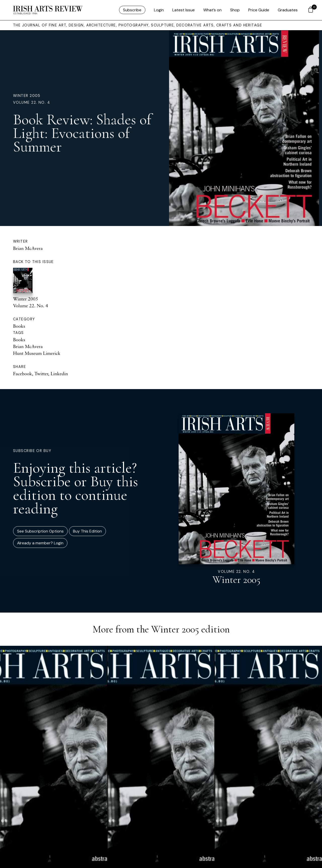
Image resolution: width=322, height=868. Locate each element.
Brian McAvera (28, 248)
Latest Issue (184, 10)
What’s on (212, 10)
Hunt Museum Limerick (37, 353)
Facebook (23, 373)
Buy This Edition (87, 531)
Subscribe (132, 10)
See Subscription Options (40, 531)
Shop (235, 10)
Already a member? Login (40, 543)
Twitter (41, 373)
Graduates (288, 10)
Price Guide (259, 10)
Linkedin (59, 373)
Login (159, 10)
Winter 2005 (27, 96)
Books (19, 326)
